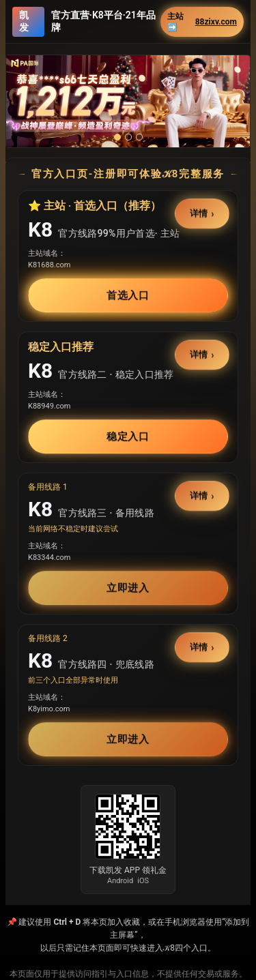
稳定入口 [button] (128, 436)
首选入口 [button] (128, 295)
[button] (128, 101)
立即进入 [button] (128, 588)
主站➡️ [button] (202, 22)
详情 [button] (199, 214)
